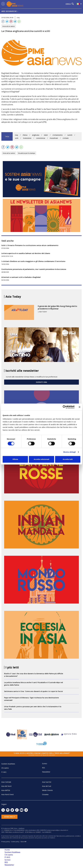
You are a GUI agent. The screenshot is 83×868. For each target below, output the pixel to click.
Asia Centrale (6, 782)
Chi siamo (5, 768)
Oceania (45, 794)
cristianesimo (58, 135)
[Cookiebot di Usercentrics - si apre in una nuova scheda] (64, 407)
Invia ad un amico (9, 26)
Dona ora (9, 817)
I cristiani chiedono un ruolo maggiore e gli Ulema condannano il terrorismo (33, 261)
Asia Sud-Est (47, 782)
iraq (16, 135)
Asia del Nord (6, 786)
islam (46, 135)
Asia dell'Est (6, 790)
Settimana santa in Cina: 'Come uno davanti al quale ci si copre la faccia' (34, 691)
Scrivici (45, 764)
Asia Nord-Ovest (8, 794)
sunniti (70, 135)
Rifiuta (15, 459)
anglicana (36, 135)
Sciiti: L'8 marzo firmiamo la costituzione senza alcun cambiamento (30, 245)
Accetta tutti (68, 459)
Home (7, 850)
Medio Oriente (47, 790)
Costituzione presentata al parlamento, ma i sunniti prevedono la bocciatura (34, 269)
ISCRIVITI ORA (41, 382)
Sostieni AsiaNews (8, 764)
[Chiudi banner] (80, 407)
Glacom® (23, 842)
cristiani (66, 138)
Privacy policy (6, 842)
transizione (27, 138)
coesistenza (41, 138)
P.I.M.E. (4, 772)
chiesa (25, 135)
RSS (44, 768)
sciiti (17, 138)
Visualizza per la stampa (26, 153)
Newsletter (46, 772)
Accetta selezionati (41, 459)
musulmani (54, 138)
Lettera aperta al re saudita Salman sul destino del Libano (26, 253)
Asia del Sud (47, 786)
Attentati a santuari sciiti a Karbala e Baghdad (21, 277)
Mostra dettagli (69, 452)
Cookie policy (15, 842)
